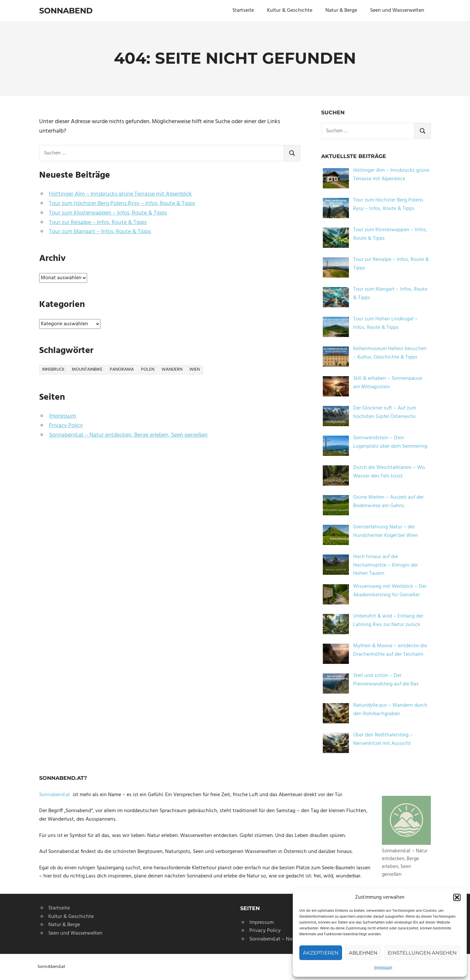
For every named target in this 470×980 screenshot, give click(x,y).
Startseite (243, 10)
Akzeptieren (321, 953)
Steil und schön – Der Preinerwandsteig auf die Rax (386, 680)
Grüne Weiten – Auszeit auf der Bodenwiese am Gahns (388, 502)
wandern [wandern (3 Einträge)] (172, 370)
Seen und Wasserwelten (397, 10)
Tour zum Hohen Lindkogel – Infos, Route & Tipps (385, 323)
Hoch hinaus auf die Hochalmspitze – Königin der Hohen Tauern (385, 565)
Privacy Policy (66, 426)
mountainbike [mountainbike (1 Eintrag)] (87, 370)
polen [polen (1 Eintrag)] (148, 370)
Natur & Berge (341, 10)
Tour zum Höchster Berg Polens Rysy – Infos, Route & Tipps (122, 204)
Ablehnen (363, 953)
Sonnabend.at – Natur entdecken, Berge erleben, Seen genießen (128, 435)
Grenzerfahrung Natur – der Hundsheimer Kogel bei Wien (386, 531)
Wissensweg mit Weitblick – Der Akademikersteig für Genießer (390, 591)
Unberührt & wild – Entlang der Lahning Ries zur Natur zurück (388, 620)
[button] (457, 897)
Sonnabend (66, 11)
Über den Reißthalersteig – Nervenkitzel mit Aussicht (383, 739)
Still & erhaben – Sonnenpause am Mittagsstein (388, 383)
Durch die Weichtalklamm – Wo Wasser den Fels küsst (389, 472)
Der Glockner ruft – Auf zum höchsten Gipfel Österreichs (385, 412)
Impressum (383, 968)
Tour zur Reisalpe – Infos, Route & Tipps (98, 223)
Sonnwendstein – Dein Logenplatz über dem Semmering (390, 442)
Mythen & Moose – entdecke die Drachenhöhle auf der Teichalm (390, 650)
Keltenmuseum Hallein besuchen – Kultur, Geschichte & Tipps (390, 353)
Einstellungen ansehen (422, 953)
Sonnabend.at (56, 795)
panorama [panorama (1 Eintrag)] (122, 370)
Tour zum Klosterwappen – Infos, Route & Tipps (108, 213)
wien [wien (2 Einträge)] (195, 370)
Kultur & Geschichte (290, 10)
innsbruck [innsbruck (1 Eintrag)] (53, 370)
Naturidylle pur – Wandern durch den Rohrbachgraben (390, 710)
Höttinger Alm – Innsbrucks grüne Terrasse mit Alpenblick (120, 194)
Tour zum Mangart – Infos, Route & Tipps (100, 232)
